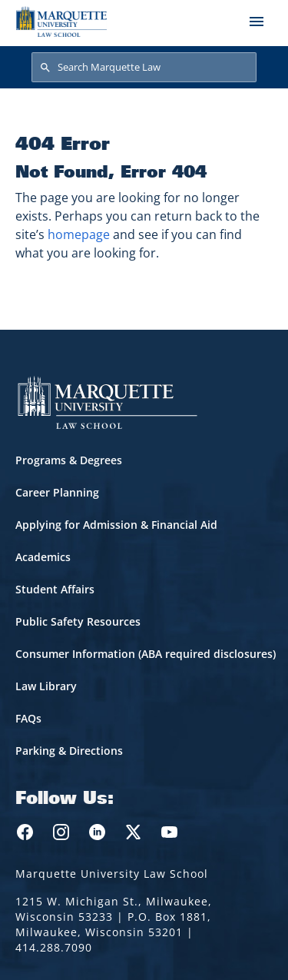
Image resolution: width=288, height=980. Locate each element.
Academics (43, 557)
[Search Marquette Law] (144, 68)
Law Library (46, 686)
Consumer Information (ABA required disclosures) (146, 654)
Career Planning (57, 492)
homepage (79, 234)
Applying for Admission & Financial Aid (116, 525)
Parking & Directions (69, 751)
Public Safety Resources (78, 621)
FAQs (28, 718)
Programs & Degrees (69, 460)
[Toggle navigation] (257, 22)
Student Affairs (55, 589)
